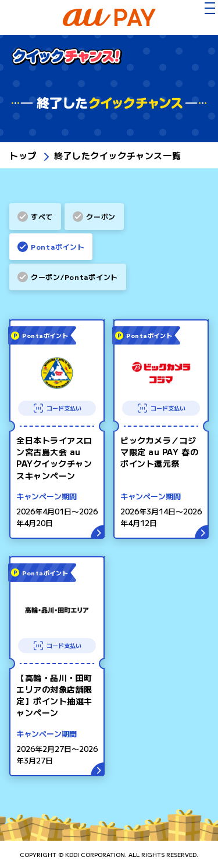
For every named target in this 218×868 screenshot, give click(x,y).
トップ (23, 155)
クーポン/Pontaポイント (74, 277)
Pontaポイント (58, 246)
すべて (42, 216)
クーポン (101, 216)
